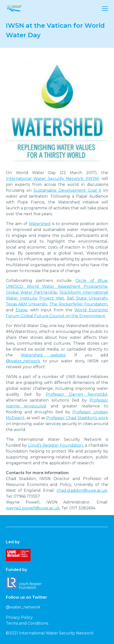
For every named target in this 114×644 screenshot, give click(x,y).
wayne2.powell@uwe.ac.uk (33, 508)
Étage (22, 310)
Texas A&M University (27, 304)
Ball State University (87, 298)
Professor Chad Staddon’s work (77, 418)
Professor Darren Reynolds (76, 394)
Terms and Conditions (27, 623)
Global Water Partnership (32, 292)
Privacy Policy (19, 617)
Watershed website (43, 355)
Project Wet (52, 298)
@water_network (23, 361)
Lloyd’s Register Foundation (56, 445)
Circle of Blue (91, 281)
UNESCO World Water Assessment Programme (57, 286)
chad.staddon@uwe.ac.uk (82, 490)
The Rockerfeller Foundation (78, 304)
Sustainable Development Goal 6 (67, 190)
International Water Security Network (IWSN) (53, 179)
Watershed (40, 224)
